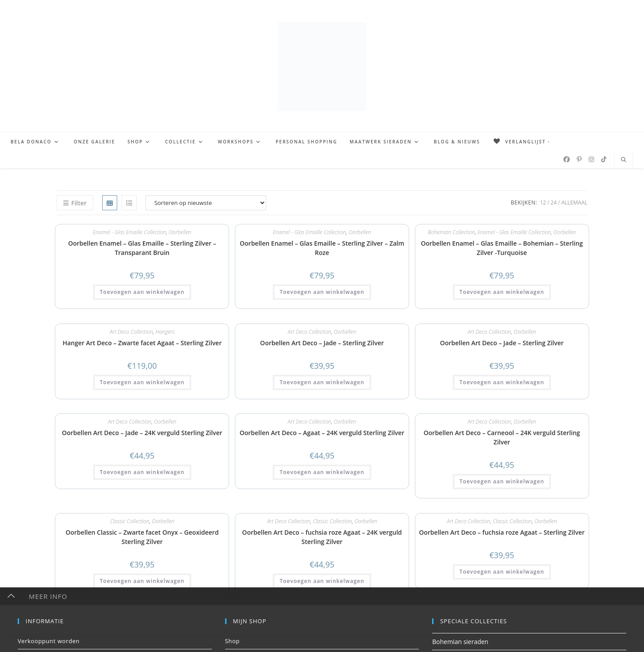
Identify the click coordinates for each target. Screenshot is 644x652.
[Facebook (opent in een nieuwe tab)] (567, 159)
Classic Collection (130, 521)
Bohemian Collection (451, 232)
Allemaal (574, 203)
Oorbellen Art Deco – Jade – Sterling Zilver (322, 343)
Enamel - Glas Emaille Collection (130, 232)
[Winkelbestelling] (206, 203)
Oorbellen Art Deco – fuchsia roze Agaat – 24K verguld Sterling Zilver (322, 537)
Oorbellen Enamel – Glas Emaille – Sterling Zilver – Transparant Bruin (142, 248)
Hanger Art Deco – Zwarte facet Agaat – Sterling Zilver (142, 343)
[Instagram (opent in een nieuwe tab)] (591, 159)
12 (543, 203)
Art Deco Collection (131, 332)
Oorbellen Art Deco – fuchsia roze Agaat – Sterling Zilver (502, 532)
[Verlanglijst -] (521, 142)
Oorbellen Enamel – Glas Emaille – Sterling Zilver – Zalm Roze (322, 248)
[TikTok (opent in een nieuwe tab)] (604, 159)
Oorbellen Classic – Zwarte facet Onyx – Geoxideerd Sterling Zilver (142, 537)
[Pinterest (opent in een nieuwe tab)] (579, 159)
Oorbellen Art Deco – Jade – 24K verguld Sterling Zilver (142, 433)
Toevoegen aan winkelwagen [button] (142, 292)
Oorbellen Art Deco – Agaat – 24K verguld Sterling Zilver (322, 433)
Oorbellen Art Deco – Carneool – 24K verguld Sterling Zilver (502, 437)
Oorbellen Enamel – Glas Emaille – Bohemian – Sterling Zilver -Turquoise (502, 248)
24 (554, 203)
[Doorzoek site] (624, 160)
